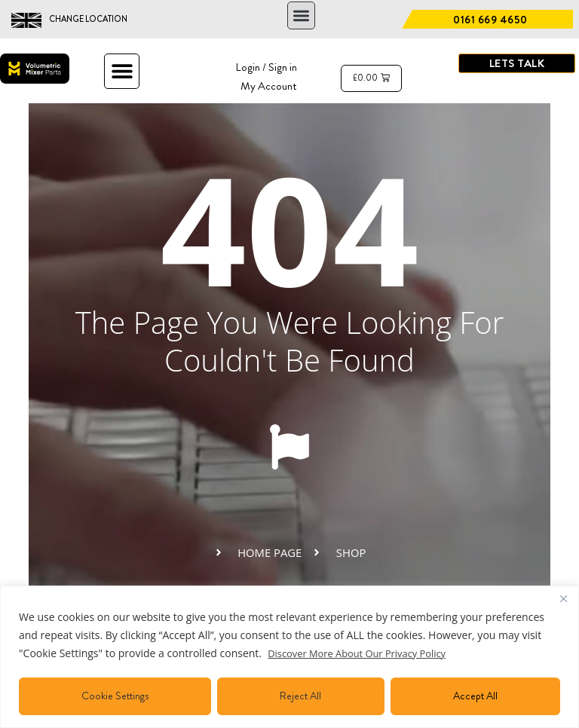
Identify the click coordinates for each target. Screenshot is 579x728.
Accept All (475, 696)
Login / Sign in (263, 67)
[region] (289, 657)
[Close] (563, 598)
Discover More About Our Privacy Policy (365, 653)
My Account (267, 86)
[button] (301, 15)
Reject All (300, 696)
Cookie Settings (115, 696)
